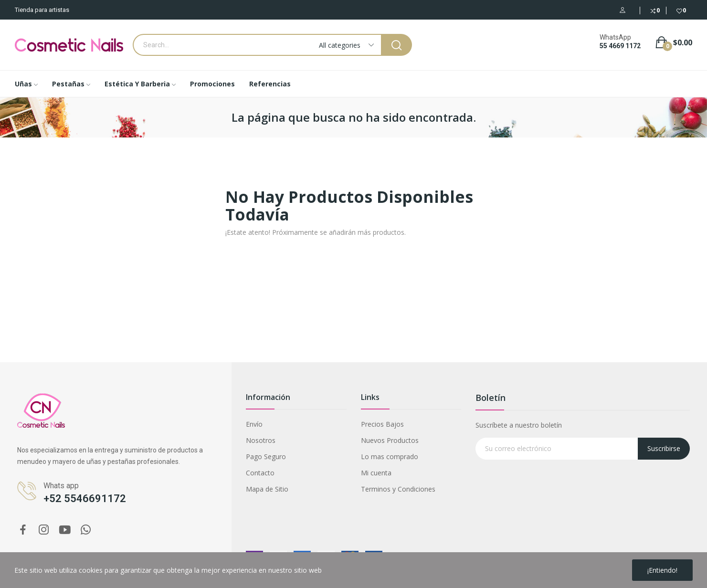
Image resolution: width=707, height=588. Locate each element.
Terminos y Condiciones (398, 489)
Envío (254, 424)
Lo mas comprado (390, 457)
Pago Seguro (266, 457)
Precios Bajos (382, 424)
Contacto (260, 473)
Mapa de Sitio (267, 489)
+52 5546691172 (85, 499)
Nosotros (261, 440)
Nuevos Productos (390, 440)
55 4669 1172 (620, 46)
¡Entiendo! (662, 570)
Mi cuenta (376, 473)
